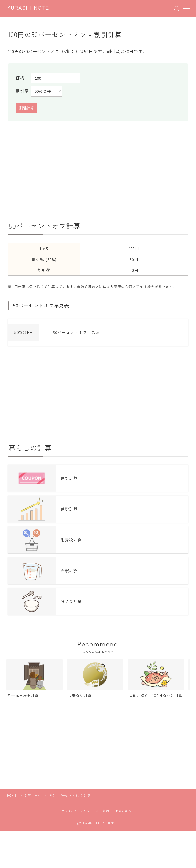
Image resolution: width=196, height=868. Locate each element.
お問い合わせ (125, 811)
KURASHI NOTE (28, 8)
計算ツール (33, 795)
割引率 (22, 91)
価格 (20, 78)
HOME (12, 795)
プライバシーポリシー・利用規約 (85, 811)
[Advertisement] (98, 169)
